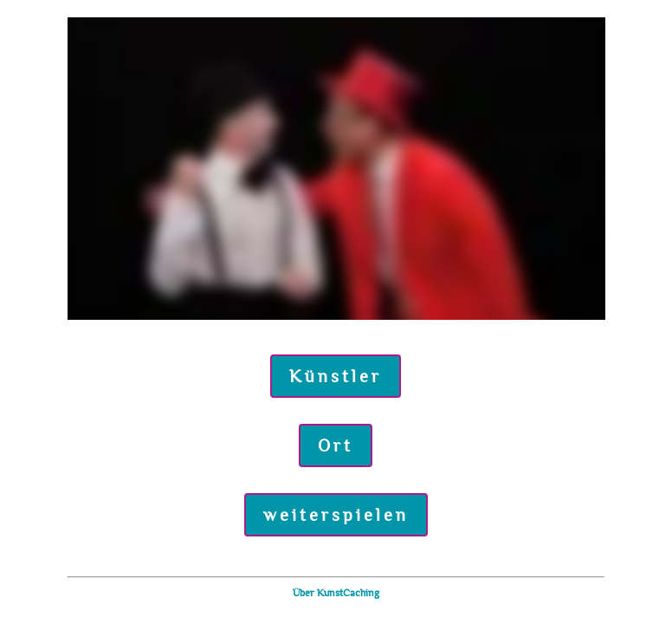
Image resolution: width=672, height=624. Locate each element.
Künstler (336, 376)
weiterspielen (336, 515)
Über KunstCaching (336, 593)
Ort (336, 445)
